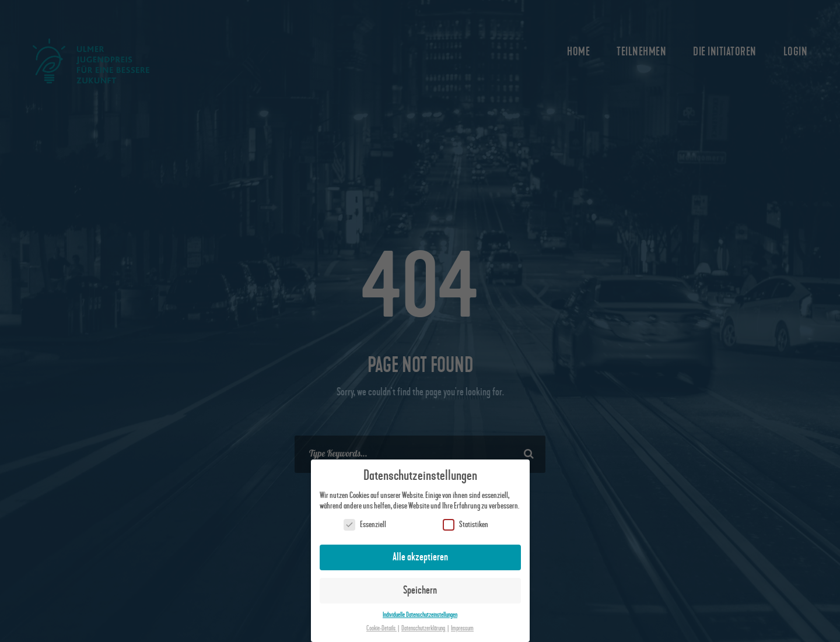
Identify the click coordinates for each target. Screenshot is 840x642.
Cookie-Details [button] (381, 628)
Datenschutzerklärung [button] (424, 628)
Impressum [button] (462, 628)
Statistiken (466, 525)
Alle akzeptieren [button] (420, 557)
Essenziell (365, 525)
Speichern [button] (420, 590)
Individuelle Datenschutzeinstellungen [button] (420, 615)
